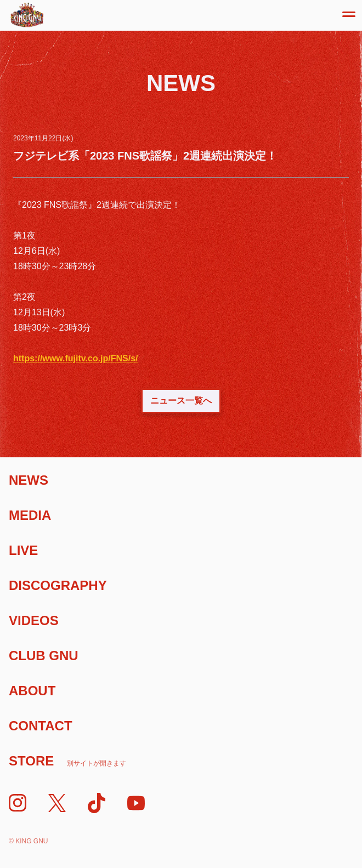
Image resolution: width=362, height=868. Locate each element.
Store (67, 761)
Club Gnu (44, 656)
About (32, 691)
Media (30, 515)
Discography (58, 585)
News (29, 480)
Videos (34, 620)
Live (23, 550)
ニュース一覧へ (181, 401)
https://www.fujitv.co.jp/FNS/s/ (76, 358)
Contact (41, 726)
